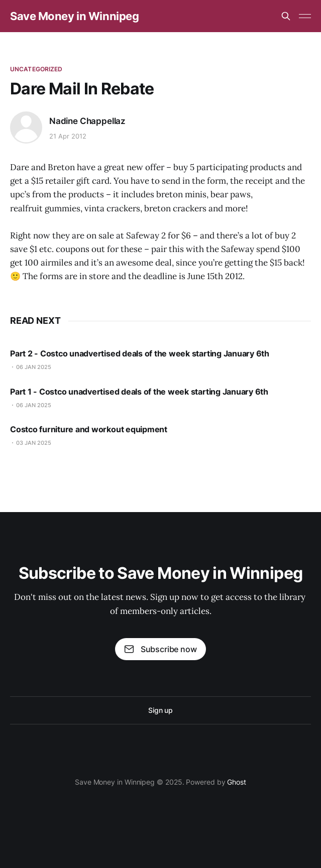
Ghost (237, 782)
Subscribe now (160, 649)
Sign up (160, 710)
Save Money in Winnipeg (74, 16)
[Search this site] (286, 16)
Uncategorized (36, 69)
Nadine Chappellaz (87, 121)
